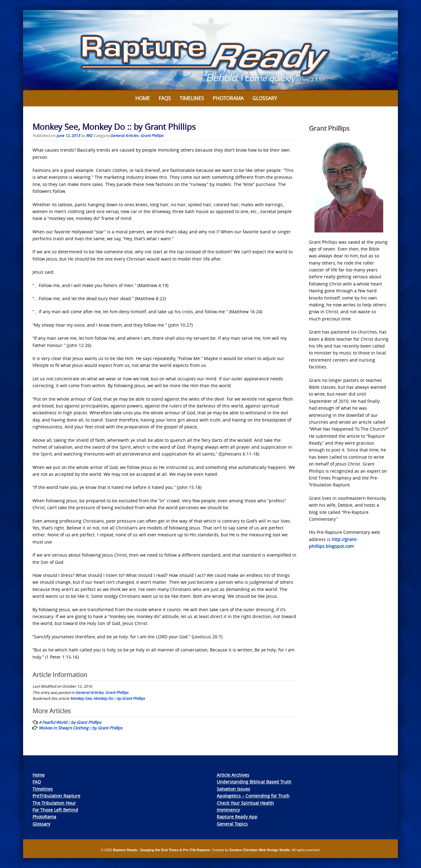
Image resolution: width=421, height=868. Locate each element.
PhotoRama (44, 817)
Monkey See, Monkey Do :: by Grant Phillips (108, 698)
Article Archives (233, 775)
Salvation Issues (233, 789)
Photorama (228, 98)
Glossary (265, 98)
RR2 (89, 135)
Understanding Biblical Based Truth (254, 782)
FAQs (165, 98)
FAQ (37, 782)
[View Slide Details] (210, 50)
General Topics (232, 824)
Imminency (228, 810)
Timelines (192, 98)
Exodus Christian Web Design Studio (260, 850)
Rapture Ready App (237, 817)
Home (143, 98)
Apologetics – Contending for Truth (253, 796)
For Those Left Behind (55, 810)
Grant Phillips (152, 135)
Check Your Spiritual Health (245, 803)
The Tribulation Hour (54, 803)
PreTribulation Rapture (56, 796)
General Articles (124, 135)
